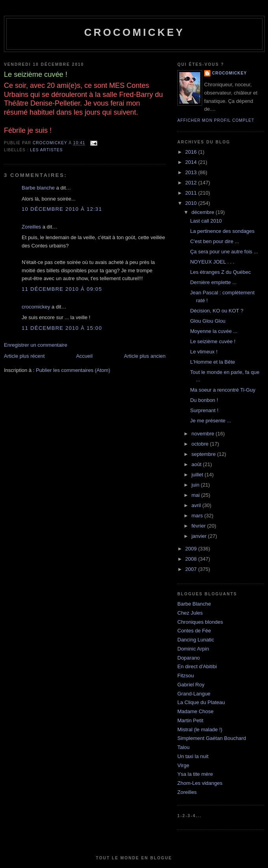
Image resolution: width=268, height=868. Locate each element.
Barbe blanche (38, 188)
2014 (192, 162)
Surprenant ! (204, 410)
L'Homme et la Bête (212, 362)
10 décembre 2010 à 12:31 (62, 209)
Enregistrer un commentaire (35, 345)
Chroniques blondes (200, 622)
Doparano (189, 658)
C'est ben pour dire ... (214, 241)
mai (196, 495)
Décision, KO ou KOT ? (217, 311)
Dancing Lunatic (196, 640)
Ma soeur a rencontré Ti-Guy (222, 390)
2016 (192, 152)
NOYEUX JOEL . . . (212, 262)
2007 (192, 569)
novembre (204, 434)
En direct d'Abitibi (197, 666)
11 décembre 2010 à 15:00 (62, 328)
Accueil (84, 356)
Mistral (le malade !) (200, 730)
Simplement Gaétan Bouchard (212, 738)
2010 (192, 203)
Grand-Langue (194, 694)
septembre (204, 454)
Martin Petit (190, 720)
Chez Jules (190, 613)
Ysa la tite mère (195, 774)
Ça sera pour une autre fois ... (224, 252)
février (199, 526)
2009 (192, 549)
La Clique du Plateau (201, 702)
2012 (192, 183)
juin (196, 485)
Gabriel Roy (191, 685)
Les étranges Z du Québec (220, 272)
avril (197, 505)
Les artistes (46, 150)
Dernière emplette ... (213, 282)
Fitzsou (186, 676)
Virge (183, 765)
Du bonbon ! (204, 400)
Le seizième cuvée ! (213, 341)
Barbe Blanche (194, 604)
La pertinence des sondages (222, 231)
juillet (198, 475)
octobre (201, 444)
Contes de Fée (194, 631)
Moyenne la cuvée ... (214, 331)
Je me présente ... (210, 421)
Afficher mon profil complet (216, 120)
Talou (183, 747)
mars (198, 516)
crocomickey (134, 32)
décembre (204, 212)
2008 (192, 559)
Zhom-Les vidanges (200, 783)
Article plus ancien (145, 356)
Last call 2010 (206, 221)
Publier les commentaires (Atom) (73, 370)
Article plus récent (24, 356)
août (197, 464)
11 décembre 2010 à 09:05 (62, 289)
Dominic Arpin (193, 649)
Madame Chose (195, 711)
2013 (192, 172)
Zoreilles (31, 227)
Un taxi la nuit (193, 756)
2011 (192, 193)
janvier (200, 536)
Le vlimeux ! (204, 352)
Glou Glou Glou (208, 321)
